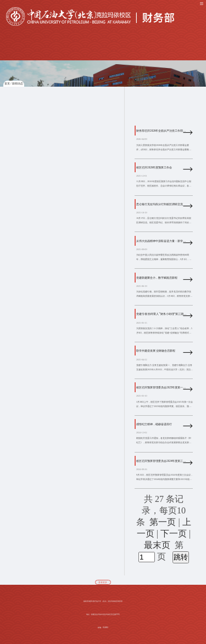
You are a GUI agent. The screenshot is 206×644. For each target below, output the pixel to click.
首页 (7, 83)
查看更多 (103, 583)
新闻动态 (18, 83)
